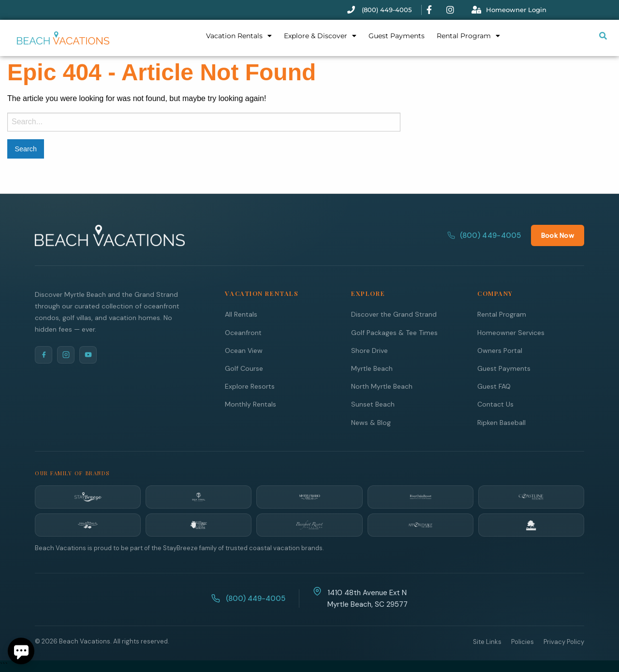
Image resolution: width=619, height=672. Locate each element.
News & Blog (371, 422)
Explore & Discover (320, 36)
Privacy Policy (564, 641)
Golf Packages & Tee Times (394, 332)
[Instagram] (66, 354)
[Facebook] (44, 354)
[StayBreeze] (88, 497)
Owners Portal (500, 350)
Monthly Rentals (251, 404)
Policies (523, 641)
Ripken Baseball (501, 422)
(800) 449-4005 (484, 235)
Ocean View (244, 350)
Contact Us (495, 404)
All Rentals (241, 314)
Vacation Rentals (239, 36)
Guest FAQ (494, 386)
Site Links (487, 641)
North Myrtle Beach (382, 386)
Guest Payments (397, 36)
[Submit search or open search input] (603, 36)
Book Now (558, 235)
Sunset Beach (373, 404)
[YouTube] (88, 354)
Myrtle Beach (372, 368)
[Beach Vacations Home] (110, 235)
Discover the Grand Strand (394, 314)
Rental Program (468, 36)
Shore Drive (369, 350)
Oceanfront (243, 332)
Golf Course (244, 368)
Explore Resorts (250, 386)
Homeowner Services (511, 332)
